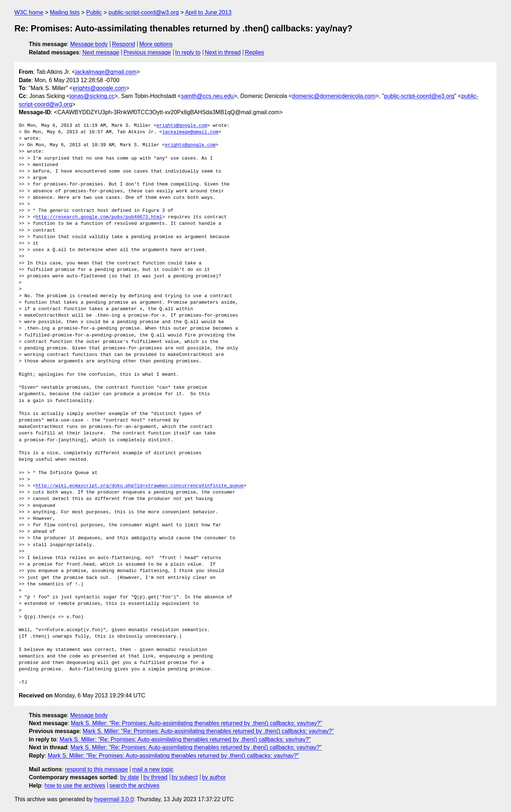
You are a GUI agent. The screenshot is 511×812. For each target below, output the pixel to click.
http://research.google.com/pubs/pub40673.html (99, 217)
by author (214, 777)
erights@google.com (99, 88)
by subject (185, 777)
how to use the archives (75, 786)
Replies (255, 52)
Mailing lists (65, 12)
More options (156, 44)
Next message (101, 52)
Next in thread (223, 52)
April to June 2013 (208, 12)
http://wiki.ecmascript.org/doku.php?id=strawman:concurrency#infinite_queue (140, 486)
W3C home (29, 12)
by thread (155, 777)
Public (94, 12)
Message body (89, 44)
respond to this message (96, 769)
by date (129, 777)
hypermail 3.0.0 (114, 799)
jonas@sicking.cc (92, 96)
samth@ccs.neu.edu (207, 96)
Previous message (147, 52)
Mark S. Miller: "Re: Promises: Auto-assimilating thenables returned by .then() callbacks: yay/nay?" (197, 723)
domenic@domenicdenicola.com (334, 96)
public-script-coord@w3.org (144, 12)
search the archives (135, 786)
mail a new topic (153, 769)
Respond (124, 44)
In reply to (188, 52)
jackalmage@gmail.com (106, 72)
